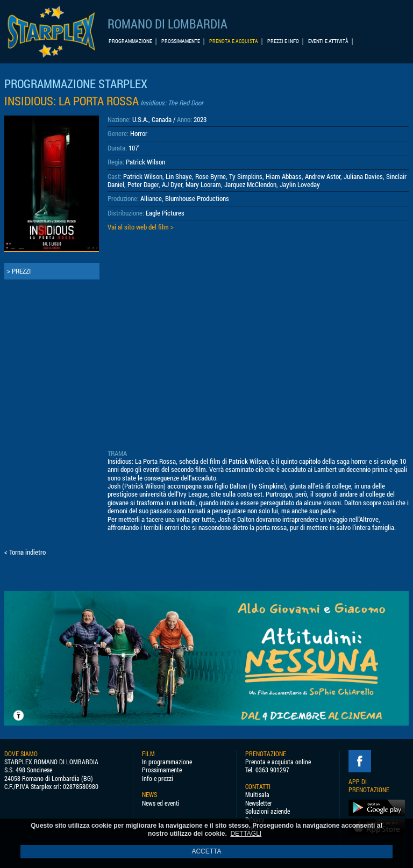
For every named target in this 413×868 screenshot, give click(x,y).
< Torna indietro (25, 552)
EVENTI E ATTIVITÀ (328, 41)
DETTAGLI (246, 834)
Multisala (257, 795)
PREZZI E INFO (283, 41)
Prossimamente (162, 770)
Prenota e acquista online (278, 762)
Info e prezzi (158, 779)
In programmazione (167, 762)
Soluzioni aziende (268, 811)
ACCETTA (206, 851)
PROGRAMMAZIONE (130, 41)
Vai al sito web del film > (141, 227)
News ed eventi (161, 803)
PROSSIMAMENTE (181, 41)
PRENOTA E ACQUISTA (234, 41)
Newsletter (259, 803)
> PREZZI (19, 271)
